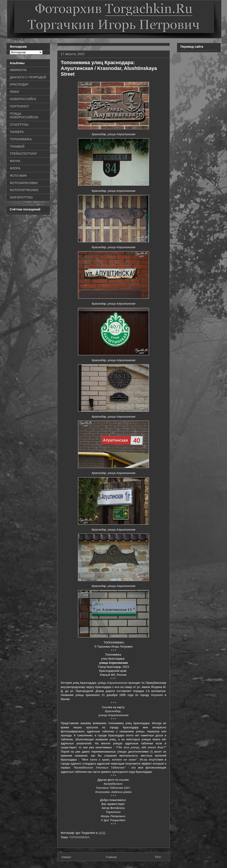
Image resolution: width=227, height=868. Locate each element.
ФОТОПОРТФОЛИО (24, 190)
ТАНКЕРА (17, 132)
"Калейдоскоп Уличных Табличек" (99, 768)
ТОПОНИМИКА (79, 837)
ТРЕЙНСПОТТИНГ (23, 154)
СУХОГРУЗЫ (19, 125)
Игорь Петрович (113, 816)
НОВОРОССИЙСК (23, 99)
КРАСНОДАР (19, 84)
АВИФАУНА (18, 70)
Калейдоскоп (113, 784)
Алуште (157, 695)
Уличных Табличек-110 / (113, 788)
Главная (111, 857)
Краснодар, (114, 711)
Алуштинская (117, 683)
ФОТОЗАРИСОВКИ (24, 183)
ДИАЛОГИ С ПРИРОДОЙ (28, 77)
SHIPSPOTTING (21, 197)
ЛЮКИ (14, 92)
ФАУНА (15, 161)
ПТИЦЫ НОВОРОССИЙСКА (24, 116)
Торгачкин (113, 812)
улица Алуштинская (114, 715)
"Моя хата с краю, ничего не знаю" (109, 760)
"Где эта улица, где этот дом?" (141, 747)
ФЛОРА (15, 168)
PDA (158, 857)
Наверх (66, 857)
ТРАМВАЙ (17, 147)
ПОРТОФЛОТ (19, 106)
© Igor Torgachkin (114, 820)
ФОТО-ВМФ (18, 176)
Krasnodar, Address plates (113, 792)
